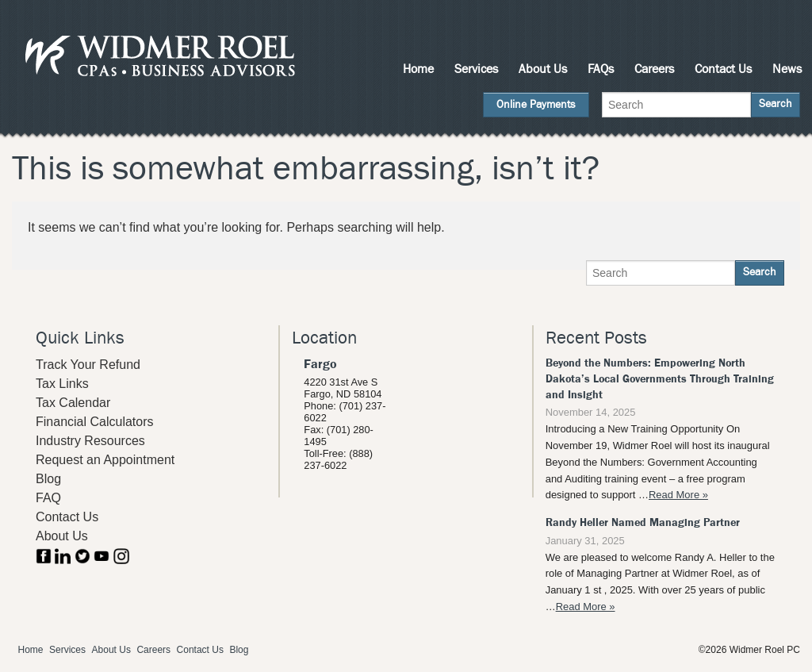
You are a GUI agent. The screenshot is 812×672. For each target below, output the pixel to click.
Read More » (678, 495)
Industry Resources (90, 441)
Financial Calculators (95, 422)
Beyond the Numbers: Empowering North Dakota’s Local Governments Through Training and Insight (660, 379)
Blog (48, 479)
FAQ (48, 498)
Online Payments (536, 104)
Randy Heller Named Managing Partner (643, 522)
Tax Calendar (73, 403)
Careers (654, 69)
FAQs (601, 69)
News (787, 69)
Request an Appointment (105, 460)
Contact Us (723, 69)
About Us (543, 69)
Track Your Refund (88, 365)
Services (476, 69)
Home (418, 69)
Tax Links (62, 384)
